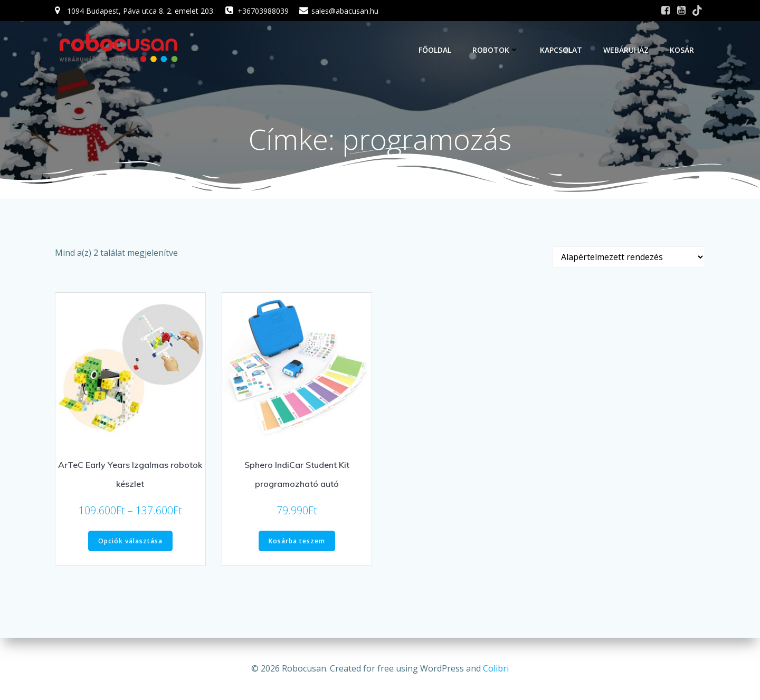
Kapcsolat (562, 50)
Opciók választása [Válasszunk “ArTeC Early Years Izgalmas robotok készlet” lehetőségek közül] (130, 541)
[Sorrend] (629, 257)
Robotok (496, 50)
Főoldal (435, 50)
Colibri (496, 668)
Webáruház (626, 50)
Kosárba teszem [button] (297, 541)
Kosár (682, 50)
